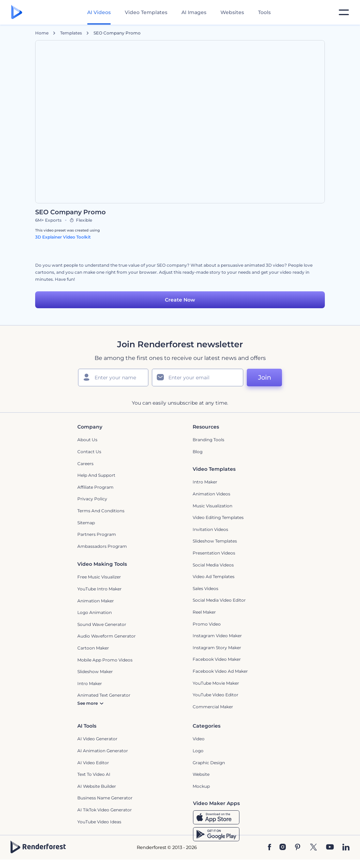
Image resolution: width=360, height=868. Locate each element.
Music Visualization (213, 506)
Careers (85, 464)
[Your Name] (113, 378)
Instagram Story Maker (217, 648)
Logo (198, 751)
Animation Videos (211, 494)
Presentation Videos (214, 553)
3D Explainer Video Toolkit (63, 237)
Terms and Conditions (101, 511)
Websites (232, 12)
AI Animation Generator (103, 751)
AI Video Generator (97, 739)
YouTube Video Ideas (99, 822)
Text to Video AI (94, 774)
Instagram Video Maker (217, 636)
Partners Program (97, 534)
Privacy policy (92, 499)
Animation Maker (96, 601)
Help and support (96, 475)
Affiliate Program (95, 487)
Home (42, 33)
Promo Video (207, 624)
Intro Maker (205, 482)
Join (265, 378)
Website (201, 774)
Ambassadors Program (102, 546)
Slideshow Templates (215, 541)
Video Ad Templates (214, 576)
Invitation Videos (210, 529)
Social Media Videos (213, 565)
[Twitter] (313, 848)
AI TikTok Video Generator (105, 810)
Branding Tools (208, 440)
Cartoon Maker (93, 648)
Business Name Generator (105, 798)
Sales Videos (205, 588)
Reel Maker (204, 612)
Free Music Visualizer (99, 577)
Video (199, 739)
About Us (87, 440)
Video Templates (146, 12)
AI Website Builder (97, 786)
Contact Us (89, 452)
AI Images (194, 12)
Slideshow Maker (95, 671)
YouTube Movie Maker (216, 683)
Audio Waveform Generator (107, 636)
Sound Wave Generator (102, 624)
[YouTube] (330, 848)
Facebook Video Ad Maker (220, 671)
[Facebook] (269, 848)
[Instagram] (283, 848)
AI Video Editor (93, 763)
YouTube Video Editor (216, 695)
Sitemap (86, 523)
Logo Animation (95, 612)
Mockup (201, 786)
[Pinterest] (298, 848)
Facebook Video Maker (217, 659)
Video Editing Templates (218, 517)
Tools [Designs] (264, 12)
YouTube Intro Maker (99, 589)
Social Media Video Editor (219, 600)
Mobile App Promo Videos (105, 660)
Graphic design (209, 763)
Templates (71, 33)
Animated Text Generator (104, 695)
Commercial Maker (213, 707)
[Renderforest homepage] (17, 12)
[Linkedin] (346, 848)
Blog (198, 452)
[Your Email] (198, 378)
